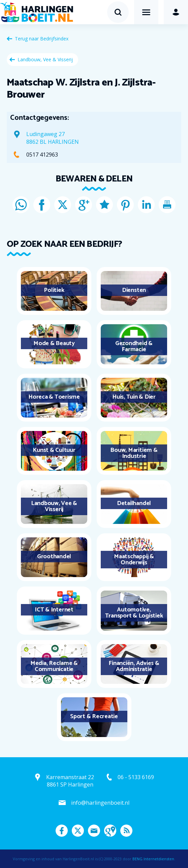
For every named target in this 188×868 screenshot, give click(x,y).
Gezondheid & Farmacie (134, 346)
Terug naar (42, 39)
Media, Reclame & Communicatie (54, 666)
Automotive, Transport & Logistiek (134, 613)
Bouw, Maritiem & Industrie (134, 453)
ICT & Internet (54, 610)
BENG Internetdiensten (153, 859)
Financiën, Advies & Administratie (134, 666)
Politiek (54, 290)
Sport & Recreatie (94, 716)
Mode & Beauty (54, 343)
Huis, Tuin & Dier (134, 397)
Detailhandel (134, 503)
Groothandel (54, 557)
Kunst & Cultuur (54, 450)
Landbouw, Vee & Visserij (45, 59)
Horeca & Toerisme (54, 397)
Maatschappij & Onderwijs (134, 560)
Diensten (134, 290)
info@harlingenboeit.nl (100, 803)
